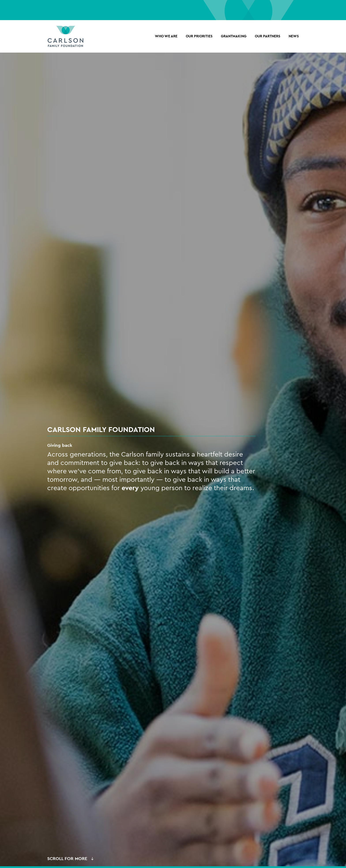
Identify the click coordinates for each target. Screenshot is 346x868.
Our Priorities (199, 37)
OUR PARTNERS (268, 37)
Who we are (166, 37)
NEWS (294, 37)
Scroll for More (67, 860)
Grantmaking (234, 37)
